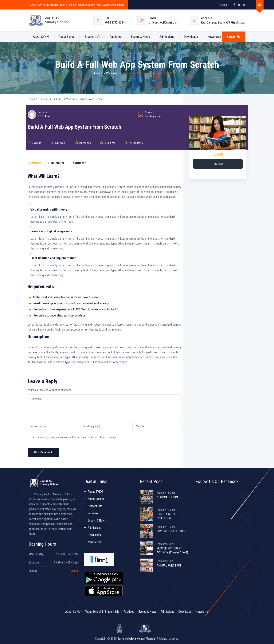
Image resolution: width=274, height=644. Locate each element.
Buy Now (218, 164)
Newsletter (214, 37)
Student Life (93, 37)
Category (149, 112)
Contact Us (234, 37)
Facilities (116, 37)
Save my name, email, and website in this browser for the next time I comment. (75, 437)
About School (67, 37)
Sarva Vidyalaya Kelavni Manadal (136, 639)
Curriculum (56, 163)
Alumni (224, 5)
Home (98, 73)
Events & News (140, 37)
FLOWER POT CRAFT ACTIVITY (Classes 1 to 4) (172, 550)
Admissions (167, 37)
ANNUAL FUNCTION (169, 565)
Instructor (43, 112)
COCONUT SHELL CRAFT (172, 531)
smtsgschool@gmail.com (163, 22)
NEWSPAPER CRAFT (169, 497)
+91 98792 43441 (115, 22)
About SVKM (41, 37)
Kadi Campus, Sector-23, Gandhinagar (223, 22)
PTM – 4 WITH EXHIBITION (166, 516)
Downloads (191, 37)
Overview (34, 163)
